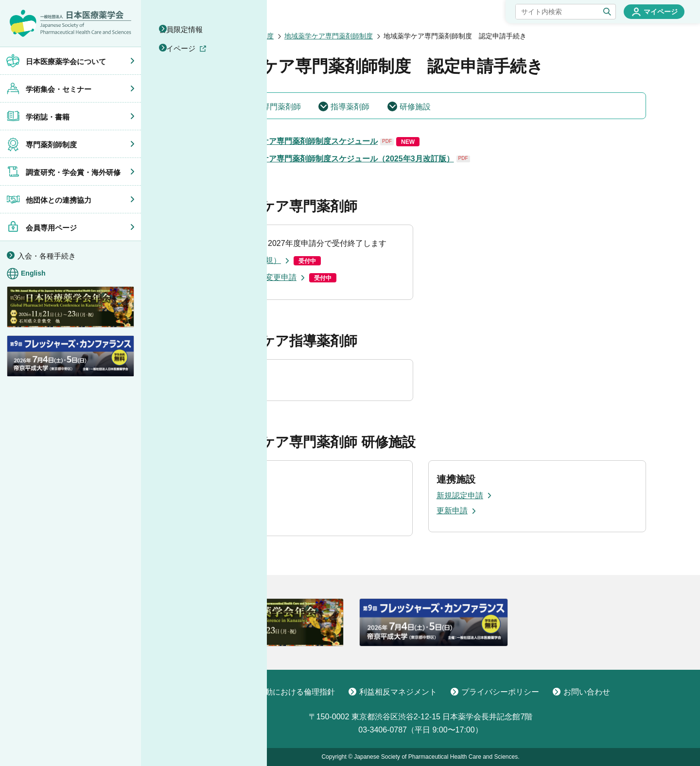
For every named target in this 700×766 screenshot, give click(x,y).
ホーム (205, 36)
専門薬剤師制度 (250, 36)
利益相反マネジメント (393, 692)
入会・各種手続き (47, 256)
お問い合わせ (581, 692)
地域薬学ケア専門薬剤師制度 (329, 36)
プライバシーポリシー (495, 692)
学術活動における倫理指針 (283, 692)
